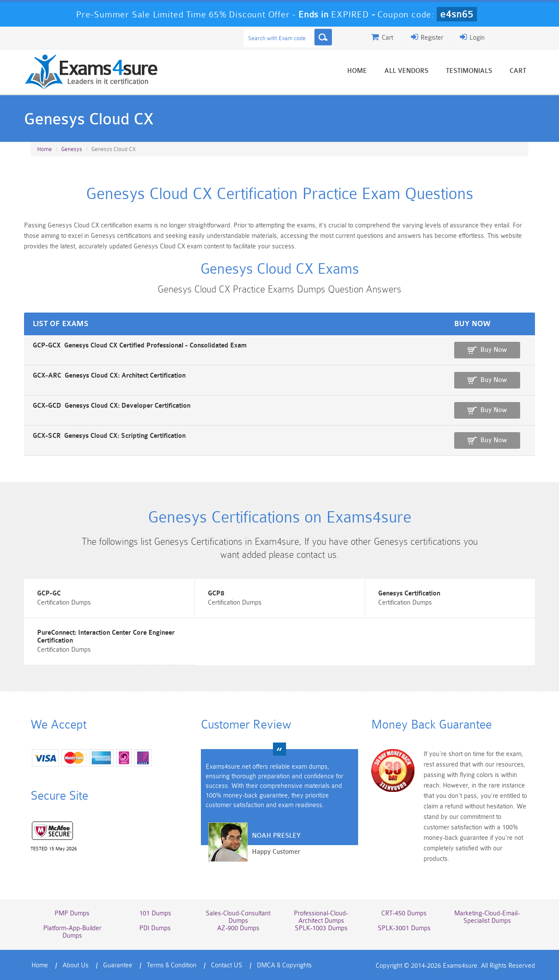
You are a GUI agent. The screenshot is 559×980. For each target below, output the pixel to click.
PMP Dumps (72, 913)
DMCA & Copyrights (284, 965)
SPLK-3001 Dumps (404, 928)
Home (357, 71)
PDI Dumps (155, 928)
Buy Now (494, 350)
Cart (518, 71)
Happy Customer (276, 852)
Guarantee (118, 965)
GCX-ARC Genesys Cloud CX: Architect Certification (109, 376)
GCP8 (216, 593)
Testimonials (469, 71)
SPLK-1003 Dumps (321, 928)
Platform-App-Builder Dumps (72, 932)
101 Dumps (155, 913)
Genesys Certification (409, 593)
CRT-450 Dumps (404, 913)
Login (472, 37)
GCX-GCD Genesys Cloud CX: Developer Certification (112, 406)
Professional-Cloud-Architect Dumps (321, 917)
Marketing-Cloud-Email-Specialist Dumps (487, 917)
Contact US (227, 965)
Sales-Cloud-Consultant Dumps (238, 917)
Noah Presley (276, 836)
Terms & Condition (172, 965)
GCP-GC (49, 593)
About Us (76, 965)
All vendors (406, 71)
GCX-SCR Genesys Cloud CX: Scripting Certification (109, 436)
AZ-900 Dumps (238, 928)
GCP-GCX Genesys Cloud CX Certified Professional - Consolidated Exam (140, 346)
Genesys (72, 149)
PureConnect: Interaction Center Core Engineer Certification (106, 637)
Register (427, 37)
